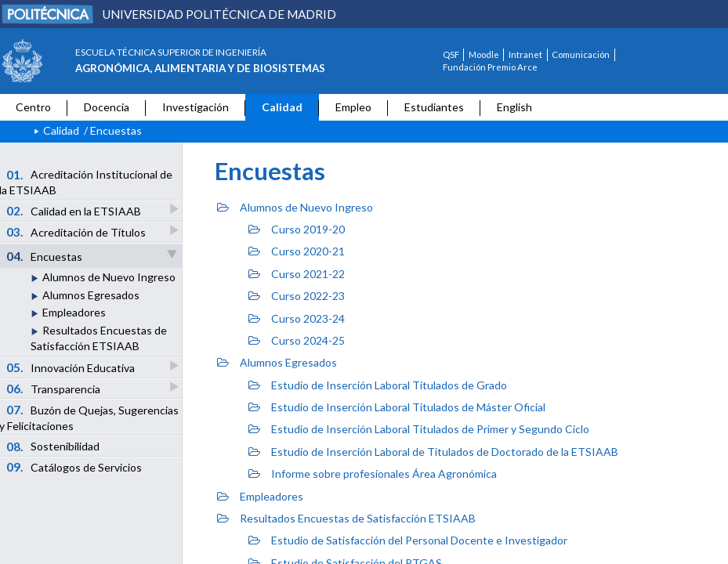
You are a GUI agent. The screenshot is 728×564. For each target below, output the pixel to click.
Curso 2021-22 (297, 274)
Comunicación (581, 54)
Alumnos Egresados (91, 295)
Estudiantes (434, 107)
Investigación (196, 107)
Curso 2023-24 (297, 318)
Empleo (353, 107)
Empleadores (74, 312)
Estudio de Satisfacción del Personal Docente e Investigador (408, 540)
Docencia (107, 107)
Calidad (282, 107)
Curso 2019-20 (297, 229)
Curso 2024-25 (297, 340)
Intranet (525, 54)
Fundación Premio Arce (490, 67)
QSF (451, 54)
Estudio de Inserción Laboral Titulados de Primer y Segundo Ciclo (419, 429)
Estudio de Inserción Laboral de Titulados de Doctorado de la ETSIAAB (433, 452)
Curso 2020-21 (297, 251)
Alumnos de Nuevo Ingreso (109, 277)
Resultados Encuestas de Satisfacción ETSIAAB (346, 518)
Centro (33, 107)
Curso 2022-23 (297, 296)
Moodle (484, 54)
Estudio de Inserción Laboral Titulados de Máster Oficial (397, 407)
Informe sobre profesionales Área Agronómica (373, 474)
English (514, 107)
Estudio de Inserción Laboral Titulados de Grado (378, 385)
